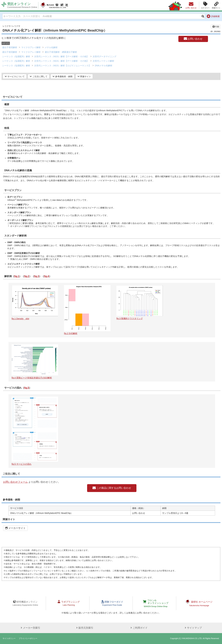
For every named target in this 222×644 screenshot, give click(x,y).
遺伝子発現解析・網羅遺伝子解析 (61, 52)
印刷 (216, 27)
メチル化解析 (51, 47)
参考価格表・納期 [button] (63, 76)
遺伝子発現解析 (10, 47)
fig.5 (27, 388)
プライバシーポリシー (28, 638)
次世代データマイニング (105, 56)
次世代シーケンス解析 (103, 61)
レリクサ (7, 26)
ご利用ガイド (138, 628)
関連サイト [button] (84, 76)
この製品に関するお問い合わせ (112, 488)
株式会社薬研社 (56, 5)
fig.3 (37, 276)
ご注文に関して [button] (39, 76)
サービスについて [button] (15, 76)
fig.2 (27, 276)
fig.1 (17, 276)
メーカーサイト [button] (15, 528)
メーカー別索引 (30, 628)
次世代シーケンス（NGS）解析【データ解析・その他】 (61, 56)
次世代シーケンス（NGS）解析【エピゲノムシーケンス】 (63, 66)
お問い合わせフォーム (15, 482)
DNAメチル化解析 (104, 66)
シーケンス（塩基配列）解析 (16, 56)
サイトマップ (192, 628)
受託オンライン (23, 5)
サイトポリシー (9, 638)
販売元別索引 (84, 628)
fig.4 (47, 276)
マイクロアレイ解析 (31, 47)
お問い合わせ (193, 39)
